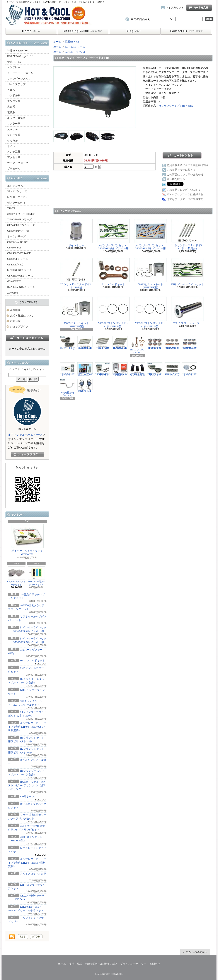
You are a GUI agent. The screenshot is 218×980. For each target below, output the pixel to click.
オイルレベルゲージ (68, 369)
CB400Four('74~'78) (18, 231)
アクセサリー (15, 157)
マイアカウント (175, 8)
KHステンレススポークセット (16, 576)
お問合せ (186, 31)
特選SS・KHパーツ (18, 51)
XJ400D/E (13, 293)
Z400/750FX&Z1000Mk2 (21, 214)
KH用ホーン (27, 797)
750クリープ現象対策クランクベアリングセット (190, 343)
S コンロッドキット (113, 272)
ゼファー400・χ (16, 203)
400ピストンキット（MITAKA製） (120, 369)
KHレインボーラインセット (187, 272)
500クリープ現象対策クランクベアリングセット (172, 343)
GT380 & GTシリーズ (20, 270)
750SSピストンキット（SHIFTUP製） (76, 312)
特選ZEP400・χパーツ (20, 56)
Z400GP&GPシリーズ (20, 219)
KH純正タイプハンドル (68, 388)
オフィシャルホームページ (25, 435)
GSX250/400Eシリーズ (20, 276)
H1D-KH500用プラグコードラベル (36, 576)
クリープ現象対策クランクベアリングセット (155, 343)
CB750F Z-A (14, 248)
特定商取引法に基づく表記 (101, 964)
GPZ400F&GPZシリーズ (21, 225)
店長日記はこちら (27, 454)
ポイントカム (76, 233)
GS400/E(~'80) (15, 265)
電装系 (11, 112)
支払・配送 (76, 964)
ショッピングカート (199, 8)
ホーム (31, 31)
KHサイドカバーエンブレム (172, 369)
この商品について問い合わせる (185, 175)
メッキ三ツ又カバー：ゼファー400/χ (85, 369)
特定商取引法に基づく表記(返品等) (187, 165)
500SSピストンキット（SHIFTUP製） (150, 273)
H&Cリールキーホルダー (85, 386)
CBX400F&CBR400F (19, 253)
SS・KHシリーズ (17, 191)
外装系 (11, 90)
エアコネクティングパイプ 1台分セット (137, 369)
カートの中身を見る (27, 338)
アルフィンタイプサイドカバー (155, 369)
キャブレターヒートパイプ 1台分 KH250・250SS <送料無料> (27, 863)
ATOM (36, 937)
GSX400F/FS (14, 281)
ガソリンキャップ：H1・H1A (176, 106)
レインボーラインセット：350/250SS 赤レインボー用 (150, 234)
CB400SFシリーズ (18, 259)
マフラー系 (14, 124)
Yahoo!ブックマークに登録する (185, 194)
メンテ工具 (14, 152)
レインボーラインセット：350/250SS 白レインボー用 (113, 234)
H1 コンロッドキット (32, 661)
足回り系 (12, 129)
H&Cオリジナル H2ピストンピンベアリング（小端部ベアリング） (27, 786)
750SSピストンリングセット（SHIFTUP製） (150, 312)
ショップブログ (135, 31)
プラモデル (14, 169)
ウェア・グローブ (18, 163)
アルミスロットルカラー (187, 311)
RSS (23, 937)
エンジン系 (14, 101)
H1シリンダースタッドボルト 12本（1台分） (102, 343)
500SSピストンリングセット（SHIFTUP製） (113, 312)
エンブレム (14, 67)
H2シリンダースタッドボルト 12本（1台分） (120, 343)
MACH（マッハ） (18, 197)
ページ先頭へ (195, 952)
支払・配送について (83, 31)
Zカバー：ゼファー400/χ (68, 343)
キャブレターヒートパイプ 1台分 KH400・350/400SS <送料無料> (27, 727)
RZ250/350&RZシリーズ (21, 287)
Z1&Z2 (11, 208)
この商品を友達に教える (181, 170)
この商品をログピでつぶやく (184, 190)
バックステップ (16, 84)
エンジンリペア (16, 186)
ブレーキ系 (14, 135)
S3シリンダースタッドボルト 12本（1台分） (85, 343)
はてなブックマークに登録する (185, 199)
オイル (11, 146)
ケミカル (12, 141)
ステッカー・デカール (20, 73)
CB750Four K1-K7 (17, 242)
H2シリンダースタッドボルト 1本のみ (76, 273)
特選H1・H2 (14, 62)
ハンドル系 (14, 95)
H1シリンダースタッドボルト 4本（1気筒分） (187, 234)
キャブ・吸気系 (16, 118)
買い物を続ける (176, 179)
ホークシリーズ (16, 236)
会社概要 (15, 310)
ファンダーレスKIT (19, 79)
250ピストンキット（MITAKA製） (102, 369)
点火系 (11, 107)
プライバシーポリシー (133, 964)
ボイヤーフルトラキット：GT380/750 (27, 540)
